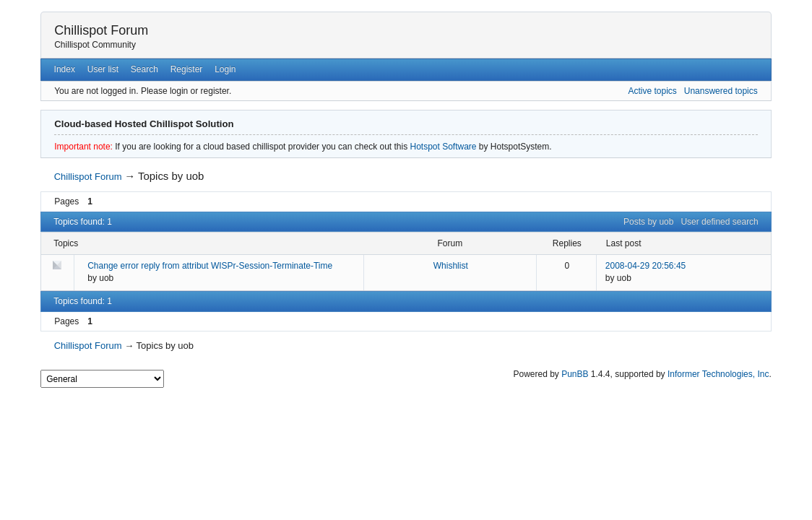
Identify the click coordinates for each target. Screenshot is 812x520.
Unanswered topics (721, 91)
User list (103, 69)
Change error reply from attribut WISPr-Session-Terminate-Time (210, 266)
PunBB (575, 374)
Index (65, 69)
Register (187, 69)
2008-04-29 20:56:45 (645, 266)
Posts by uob (648, 222)
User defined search (719, 222)
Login (225, 69)
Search (144, 69)
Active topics (652, 91)
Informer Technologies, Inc (718, 374)
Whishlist (451, 266)
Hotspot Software (443, 147)
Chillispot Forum (101, 30)
